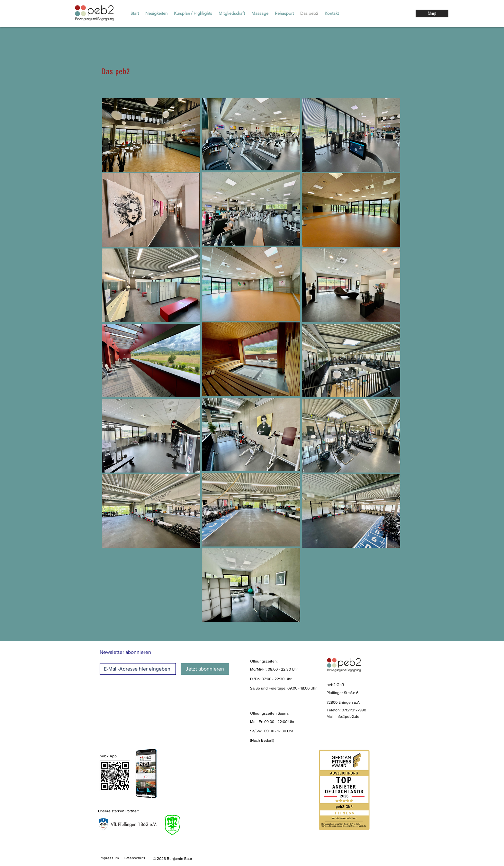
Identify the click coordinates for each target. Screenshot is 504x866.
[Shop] (432, 14)
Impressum (109, 858)
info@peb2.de (347, 717)
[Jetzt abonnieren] (205, 669)
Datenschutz (135, 858)
